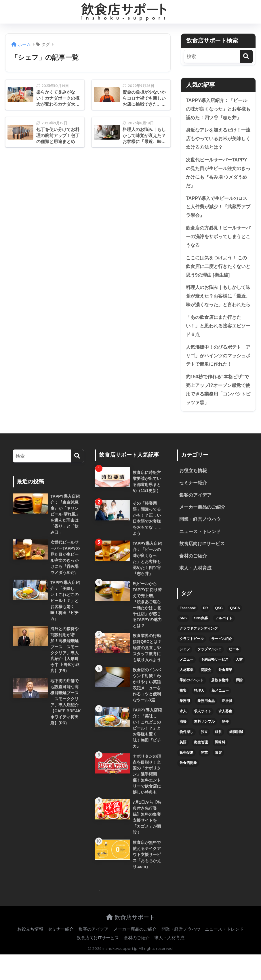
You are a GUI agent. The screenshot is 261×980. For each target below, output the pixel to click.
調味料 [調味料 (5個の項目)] (220, 761)
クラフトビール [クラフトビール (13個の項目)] (192, 657)
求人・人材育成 (195, 586)
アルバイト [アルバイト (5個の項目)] (224, 637)
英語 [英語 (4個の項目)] (183, 761)
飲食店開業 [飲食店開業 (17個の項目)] (188, 781)
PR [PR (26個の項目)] (206, 626)
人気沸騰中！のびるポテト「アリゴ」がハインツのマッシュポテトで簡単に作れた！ (218, 371)
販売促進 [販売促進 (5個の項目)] (186, 771)
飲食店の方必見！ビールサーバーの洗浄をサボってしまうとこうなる (218, 240)
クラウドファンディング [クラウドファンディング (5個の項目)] (199, 647)
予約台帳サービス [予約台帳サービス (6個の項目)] (215, 678)
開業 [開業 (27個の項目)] (204, 771)
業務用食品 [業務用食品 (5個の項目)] (206, 719)
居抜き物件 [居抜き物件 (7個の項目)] (220, 699)
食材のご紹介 (193, 574)
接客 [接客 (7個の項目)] (183, 709)
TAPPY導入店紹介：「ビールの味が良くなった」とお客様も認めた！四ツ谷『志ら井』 (218, 109)
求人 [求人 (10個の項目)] (183, 730)
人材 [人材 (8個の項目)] (239, 678)
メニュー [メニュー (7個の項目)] (186, 678)
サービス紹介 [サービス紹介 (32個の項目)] (222, 657)
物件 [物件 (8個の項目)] (225, 740)
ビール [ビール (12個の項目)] (234, 668)
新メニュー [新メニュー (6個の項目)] (220, 709)
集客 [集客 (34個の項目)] (218, 771)
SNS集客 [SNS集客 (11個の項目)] (201, 637)
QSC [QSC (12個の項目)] (219, 626)
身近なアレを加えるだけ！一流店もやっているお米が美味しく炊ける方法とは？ (218, 140)
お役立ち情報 (193, 487)
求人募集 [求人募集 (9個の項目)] (225, 730)
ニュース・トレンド (200, 549)
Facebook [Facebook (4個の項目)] (188, 626)
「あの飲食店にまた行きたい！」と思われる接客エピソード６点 (218, 340)
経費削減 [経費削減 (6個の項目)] (236, 750)
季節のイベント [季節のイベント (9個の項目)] (192, 699)
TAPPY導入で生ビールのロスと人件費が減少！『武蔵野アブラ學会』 (218, 209)
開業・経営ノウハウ (200, 537)
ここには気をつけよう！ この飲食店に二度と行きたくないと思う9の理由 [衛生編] (218, 270)
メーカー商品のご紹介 (202, 524)
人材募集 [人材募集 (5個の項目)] (186, 688)
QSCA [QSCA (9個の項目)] (235, 626)
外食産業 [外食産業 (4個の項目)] (225, 688)
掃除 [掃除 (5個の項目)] (239, 699)
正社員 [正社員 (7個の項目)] (227, 719)
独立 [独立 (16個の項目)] (204, 750)
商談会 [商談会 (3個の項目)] (206, 688)
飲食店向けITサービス (202, 562)
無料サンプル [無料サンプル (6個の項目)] (204, 740)
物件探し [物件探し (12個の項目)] (186, 750)
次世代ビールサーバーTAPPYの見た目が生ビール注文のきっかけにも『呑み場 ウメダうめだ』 (218, 174)
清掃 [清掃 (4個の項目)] (183, 740)
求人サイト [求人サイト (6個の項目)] (203, 730)
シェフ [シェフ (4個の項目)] (185, 668)
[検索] (246, 56)
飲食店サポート (130, 943)
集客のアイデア (195, 512)
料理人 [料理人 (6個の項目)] (199, 709)
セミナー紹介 (193, 500)
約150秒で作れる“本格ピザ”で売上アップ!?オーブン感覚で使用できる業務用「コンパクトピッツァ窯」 (218, 405)
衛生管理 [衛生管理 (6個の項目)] (201, 761)
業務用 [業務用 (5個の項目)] (185, 719)
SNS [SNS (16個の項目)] (183, 637)
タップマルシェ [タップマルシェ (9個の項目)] (209, 668)
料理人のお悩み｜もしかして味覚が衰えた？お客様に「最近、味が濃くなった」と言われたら (218, 305)
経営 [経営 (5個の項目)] (218, 750)
